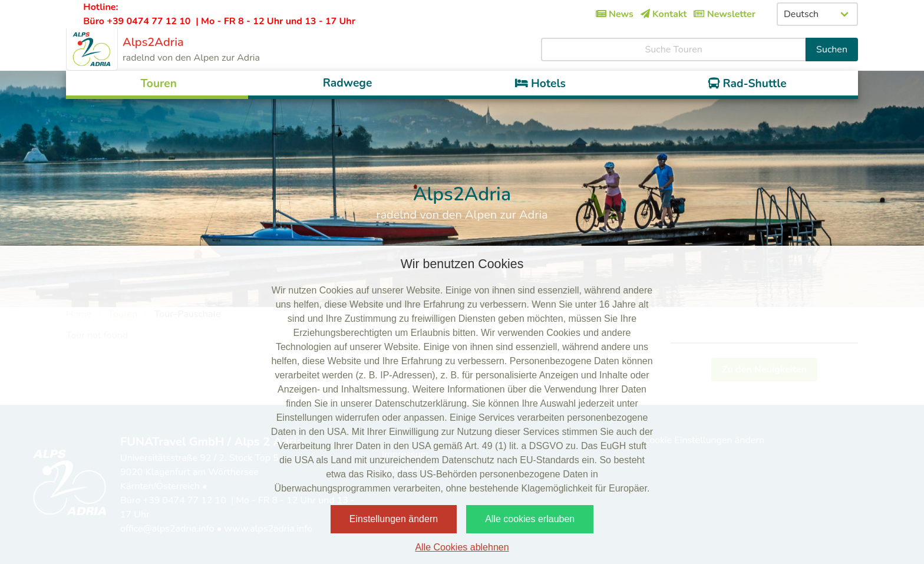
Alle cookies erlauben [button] (530, 519)
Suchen (832, 50)
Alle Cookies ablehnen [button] (462, 547)
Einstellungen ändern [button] (394, 519)
